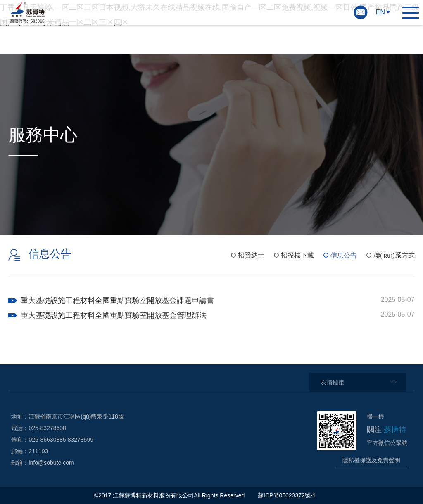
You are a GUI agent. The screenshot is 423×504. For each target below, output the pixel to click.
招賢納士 (251, 255)
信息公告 (344, 255)
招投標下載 (297, 255)
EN (380, 12)
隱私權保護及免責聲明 (371, 460)
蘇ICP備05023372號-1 (288, 495)
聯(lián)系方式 (394, 255)
